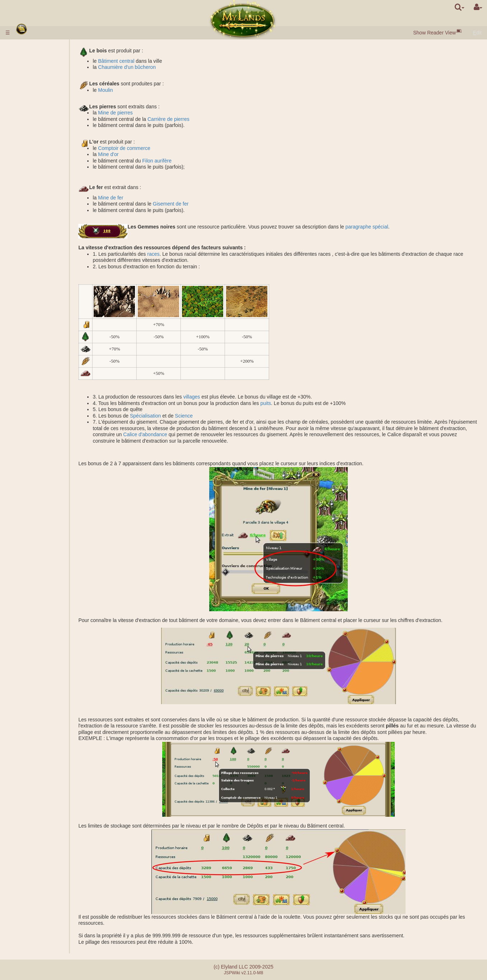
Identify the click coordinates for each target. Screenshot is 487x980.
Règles (28, 47)
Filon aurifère (193, 161)
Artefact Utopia (36, 515)
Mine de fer (146, 198)
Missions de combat (44, 277)
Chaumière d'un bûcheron (163, 67)
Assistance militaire (56, 308)
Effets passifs (49, 402)
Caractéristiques (52, 151)
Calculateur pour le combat (64, 321)
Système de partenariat (46, 576)
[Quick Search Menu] (460, 7)
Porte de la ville (51, 120)
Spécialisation (181, 416)
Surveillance (48, 364)
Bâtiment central (152, 61)
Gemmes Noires (52, 101)
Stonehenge (33, 264)
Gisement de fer (206, 204)
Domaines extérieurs (43, 189)
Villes (26, 82)
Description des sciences (62, 164)
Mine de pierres (151, 113)
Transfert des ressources (62, 371)
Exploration (47, 352)
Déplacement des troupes (63, 377)
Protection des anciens (47, 270)
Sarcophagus (49, 245)
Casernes (45, 233)
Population (32, 107)
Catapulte (45, 496)
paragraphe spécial (402, 227)
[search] (460, 7)
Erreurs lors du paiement (47, 569)
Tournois (29, 509)
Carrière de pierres (204, 119)
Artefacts (31, 434)
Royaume (31, 183)
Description (47, 145)
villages (227, 397)
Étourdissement (37, 452)
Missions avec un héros (48, 327)
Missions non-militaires (48, 339)
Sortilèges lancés (53, 421)
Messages (31, 540)
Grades (42, 283)
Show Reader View (434, 33)
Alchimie (44, 170)
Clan (25, 471)
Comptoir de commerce (160, 148)
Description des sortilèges (63, 415)
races (189, 254)
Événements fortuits (42, 528)
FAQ (25, 563)
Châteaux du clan (41, 490)
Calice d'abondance (254, 434)
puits (301, 403)
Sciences (30, 157)
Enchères (45, 132)
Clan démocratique (55, 484)
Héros (27, 383)
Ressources (33, 95)
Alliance (29, 459)
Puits (40, 195)
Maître (27, 503)
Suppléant (45, 465)
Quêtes (28, 534)
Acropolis (45, 251)
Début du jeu (35, 70)
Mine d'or (144, 154)
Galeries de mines (54, 201)
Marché (43, 126)
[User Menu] (478, 7)
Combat (43, 314)
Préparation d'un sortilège (63, 427)
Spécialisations (51, 176)
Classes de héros (39, 390)
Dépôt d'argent (36, 53)
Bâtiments (32, 113)
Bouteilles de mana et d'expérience (59, 446)
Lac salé (43, 208)
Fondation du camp (56, 333)
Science (220, 416)
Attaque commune (55, 302)
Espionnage (47, 346)
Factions (44, 296)
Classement (47, 289)
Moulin (141, 90)
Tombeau (45, 239)
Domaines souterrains (44, 226)
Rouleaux (30, 440)
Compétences (36, 396)
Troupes (29, 138)
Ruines (28, 258)
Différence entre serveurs (48, 557)
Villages (43, 88)
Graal (40, 214)
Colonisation (48, 358)
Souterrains (34, 220)
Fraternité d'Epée (40, 522)
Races (27, 76)
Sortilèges (32, 409)
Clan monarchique (55, 477)
